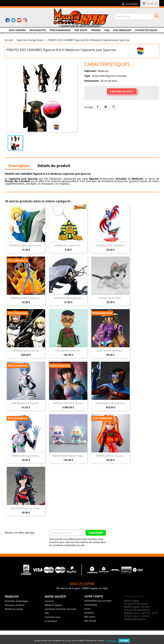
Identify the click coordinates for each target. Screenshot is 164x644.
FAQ (107, 30)
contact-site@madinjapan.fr (137, 617)
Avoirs (87, 609)
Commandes (91, 605)
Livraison (49, 601)
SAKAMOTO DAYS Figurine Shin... (26, 245)
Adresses (89, 613)
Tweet (106, 107)
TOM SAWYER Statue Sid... (68, 351)
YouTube (19, 21)
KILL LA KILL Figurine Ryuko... (26, 508)
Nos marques (122, 30)
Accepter (124, 641)
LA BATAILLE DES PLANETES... (111, 245)
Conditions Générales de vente (60, 609)
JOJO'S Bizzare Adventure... (111, 351)
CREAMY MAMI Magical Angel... (68, 456)
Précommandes (60, 30)
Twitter (13, 21)
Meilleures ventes (14, 609)
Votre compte (94, 596)
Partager (98, 107)
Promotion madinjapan (17, 601)
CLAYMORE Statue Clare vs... (26, 351)
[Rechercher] (134, 16)
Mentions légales (53, 605)
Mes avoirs (90, 617)
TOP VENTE (81, 30)
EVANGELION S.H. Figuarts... (26, 403)
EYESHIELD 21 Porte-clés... (68, 245)
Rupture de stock (122, 91)
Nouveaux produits (15, 605)
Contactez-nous (146, 30)
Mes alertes (90, 621)
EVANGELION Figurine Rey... (26, 456)
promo (96, 30)
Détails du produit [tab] (54, 166)
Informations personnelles (98, 601)
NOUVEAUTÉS (38, 30)
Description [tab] (19, 166)
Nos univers (18, 30)
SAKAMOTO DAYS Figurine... (68, 298)
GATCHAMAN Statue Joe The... (111, 403)
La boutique (51, 621)
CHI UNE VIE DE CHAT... (111, 298)
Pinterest (114, 107)
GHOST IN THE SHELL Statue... (68, 403)
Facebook (8, 21)
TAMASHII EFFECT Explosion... (26, 298)
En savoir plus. (111, 641)
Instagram (25, 21)
